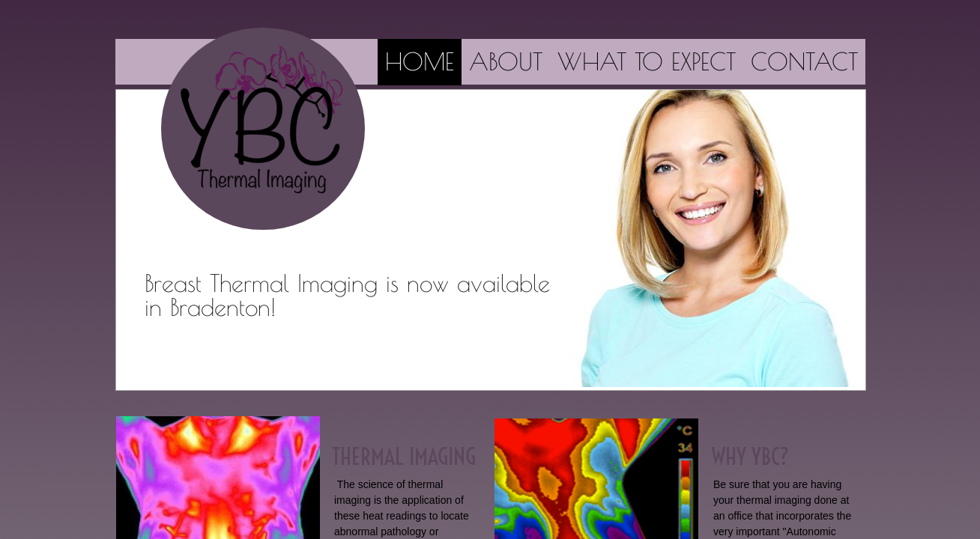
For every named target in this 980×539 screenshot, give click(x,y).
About (506, 61)
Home (420, 61)
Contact (804, 61)
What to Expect (647, 61)
